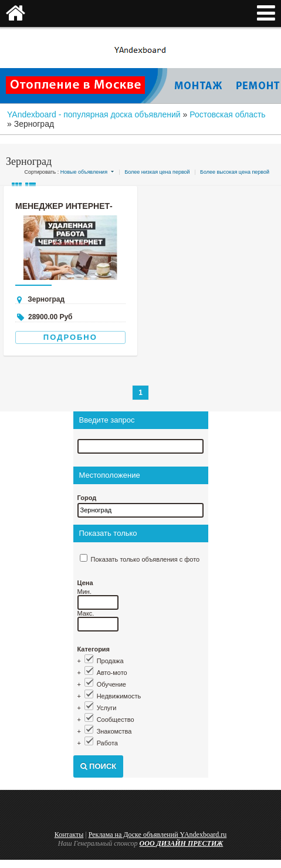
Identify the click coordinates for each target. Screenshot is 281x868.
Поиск (99, 766)
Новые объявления (84, 172)
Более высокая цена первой (235, 172)
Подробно (70, 337)
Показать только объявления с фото (145, 559)
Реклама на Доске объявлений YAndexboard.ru (158, 835)
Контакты (69, 835)
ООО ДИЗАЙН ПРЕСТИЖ (182, 843)
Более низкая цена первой (157, 172)
